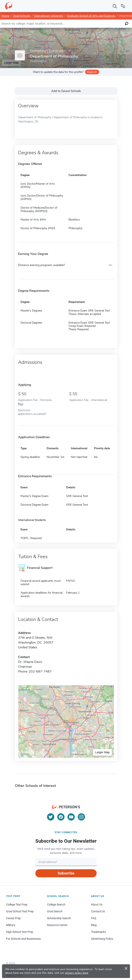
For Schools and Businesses (23, 939)
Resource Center (57, 925)
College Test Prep (17, 904)
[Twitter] (51, 817)
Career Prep (13, 918)
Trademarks (98, 932)
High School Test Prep (20, 932)
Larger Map (11, 63)
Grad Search (55, 911)
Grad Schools (22, 16)
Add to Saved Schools (66, 91)
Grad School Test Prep (20, 911)
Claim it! (92, 72)
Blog (94, 925)
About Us (97, 904)
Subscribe (66, 873)
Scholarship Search (59, 918)
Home (5, 16)
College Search (56, 904)
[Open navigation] (123, 6)
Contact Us (98, 911)
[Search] (115, 6)
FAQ (94, 918)
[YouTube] (71, 817)
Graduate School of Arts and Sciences (91, 16)
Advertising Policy (102, 939)
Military (11, 925)
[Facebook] (61, 817)
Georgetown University (49, 16)
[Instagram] (81, 817)
